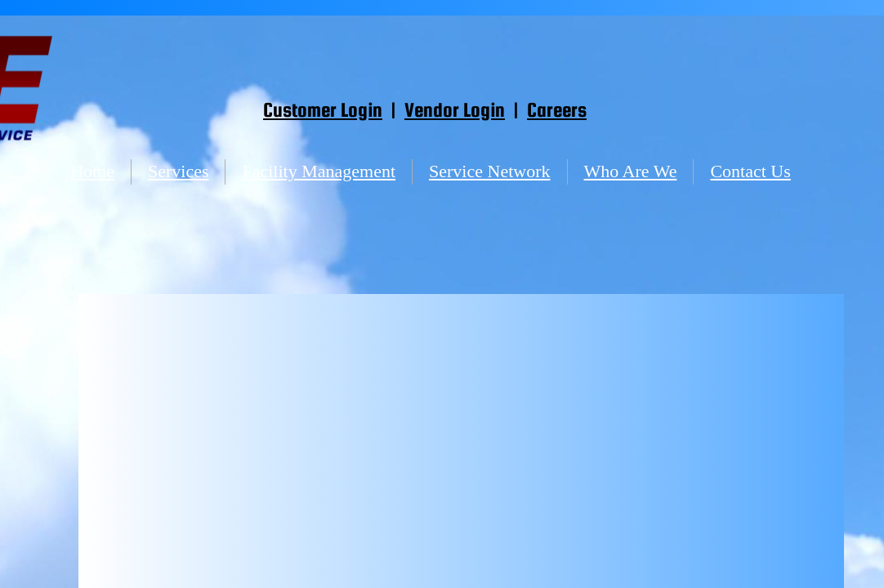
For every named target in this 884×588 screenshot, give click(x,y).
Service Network (489, 171)
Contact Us (750, 171)
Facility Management (319, 171)
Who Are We (631, 171)
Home (92, 171)
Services (179, 171)
